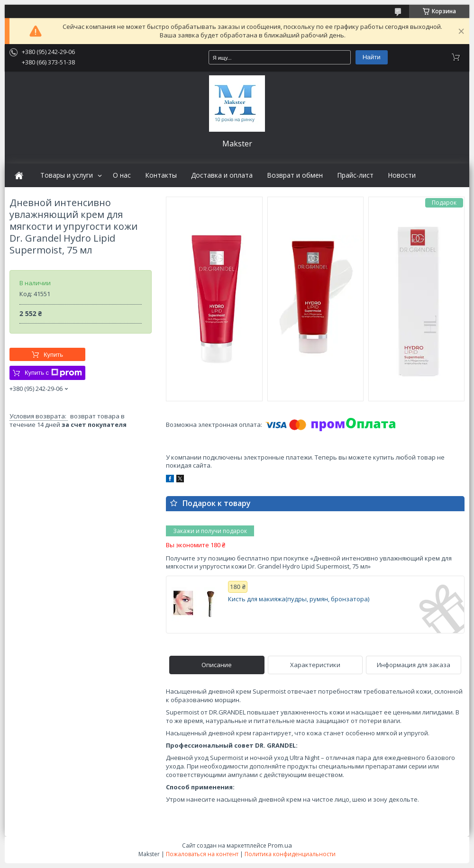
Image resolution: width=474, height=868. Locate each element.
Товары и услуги (67, 175)
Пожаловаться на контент (202, 854)
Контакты (161, 175)
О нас (122, 175)
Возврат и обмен (295, 175)
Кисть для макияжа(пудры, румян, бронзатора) (299, 599)
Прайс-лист (355, 175)
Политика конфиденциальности (290, 854)
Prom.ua (280, 845)
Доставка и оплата (222, 175)
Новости (402, 175)
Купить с (53, 373)
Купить (53, 355)
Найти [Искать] (372, 57)
